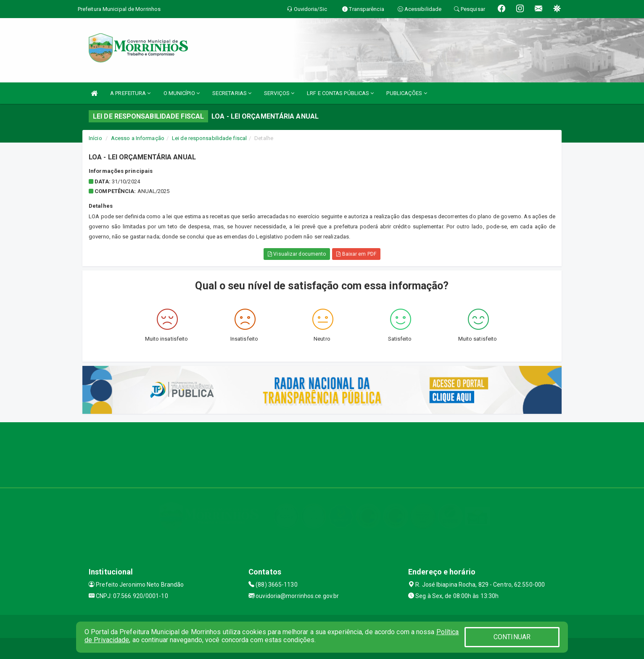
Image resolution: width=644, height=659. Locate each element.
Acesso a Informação (138, 138)
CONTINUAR (512, 637)
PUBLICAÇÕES (406, 93)
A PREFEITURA (130, 93)
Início (95, 138)
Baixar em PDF (356, 254)
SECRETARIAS (232, 93)
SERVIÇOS (279, 93)
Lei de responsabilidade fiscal (209, 138)
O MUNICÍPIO (182, 93)
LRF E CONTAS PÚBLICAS (340, 93)
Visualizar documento (297, 254)
